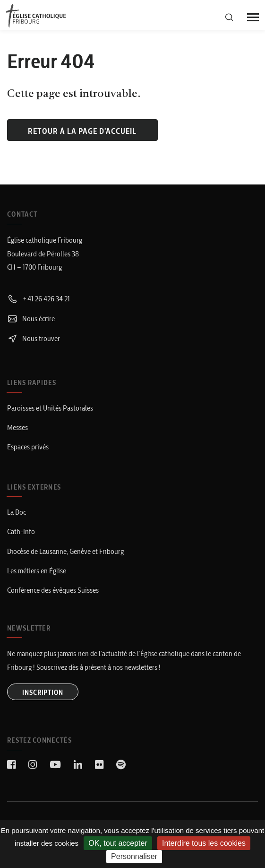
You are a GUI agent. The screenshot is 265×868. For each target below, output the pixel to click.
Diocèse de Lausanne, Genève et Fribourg (65, 551)
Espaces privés (28, 447)
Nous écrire (31, 319)
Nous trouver (34, 338)
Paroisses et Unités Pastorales (50, 408)
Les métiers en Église (37, 571)
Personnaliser (134, 856)
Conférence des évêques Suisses (53, 590)
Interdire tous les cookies (204, 843)
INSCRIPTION (43, 693)
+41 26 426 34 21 (38, 299)
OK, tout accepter (118, 843)
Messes (17, 427)
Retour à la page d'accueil (82, 131)
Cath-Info (21, 531)
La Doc (17, 512)
